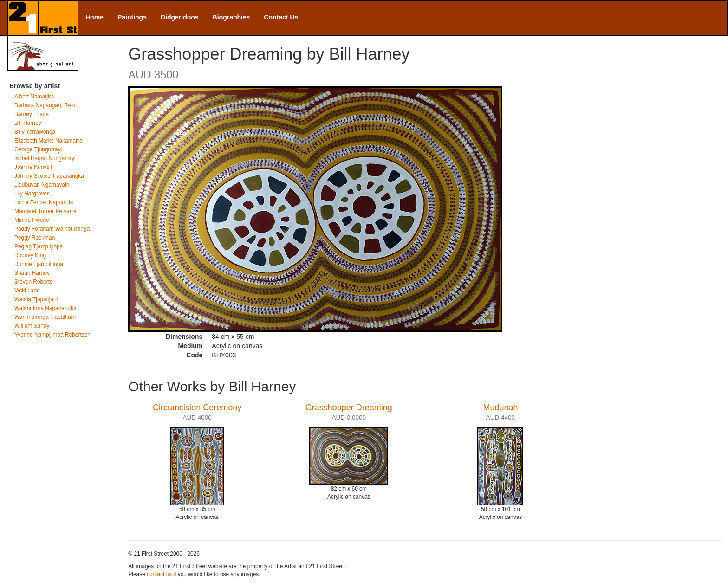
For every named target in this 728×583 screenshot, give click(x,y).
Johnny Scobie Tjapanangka (49, 176)
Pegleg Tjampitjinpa (39, 246)
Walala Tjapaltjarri (36, 299)
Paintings (132, 17)
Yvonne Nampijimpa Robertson (52, 335)
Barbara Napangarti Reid (45, 105)
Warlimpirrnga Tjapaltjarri (45, 317)
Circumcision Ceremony (197, 408)
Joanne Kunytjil (33, 167)
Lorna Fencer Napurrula (44, 202)
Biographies (231, 17)
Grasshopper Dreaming (349, 408)
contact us (159, 574)
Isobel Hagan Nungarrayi (45, 158)
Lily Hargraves (32, 194)
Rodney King (30, 255)
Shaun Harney (32, 273)
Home (94, 17)
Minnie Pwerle (32, 220)
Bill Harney (28, 123)
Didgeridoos (180, 17)
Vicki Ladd (27, 291)
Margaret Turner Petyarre (45, 211)
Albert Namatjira (34, 97)
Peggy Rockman (35, 238)
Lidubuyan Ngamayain (42, 185)
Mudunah (500, 408)
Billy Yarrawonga (35, 132)
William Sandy (32, 326)
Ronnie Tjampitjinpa (39, 264)
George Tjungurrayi (38, 149)
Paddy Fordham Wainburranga (52, 229)
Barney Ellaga (32, 114)
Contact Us (281, 17)
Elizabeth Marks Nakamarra (49, 141)
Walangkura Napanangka (45, 308)
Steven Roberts (33, 282)
